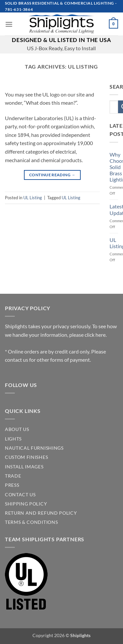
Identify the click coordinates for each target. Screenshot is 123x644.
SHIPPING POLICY (26, 504)
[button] (9, 24)
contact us (17, 360)
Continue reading (52, 175)
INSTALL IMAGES (24, 467)
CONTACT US (20, 495)
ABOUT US (17, 429)
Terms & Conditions (31, 522)
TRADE (13, 476)
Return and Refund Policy (41, 513)
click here (95, 335)
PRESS (12, 485)
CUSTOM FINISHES (26, 457)
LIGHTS (13, 439)
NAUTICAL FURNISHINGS (34, 448)
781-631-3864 (19, 9)
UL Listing (33, 198)
